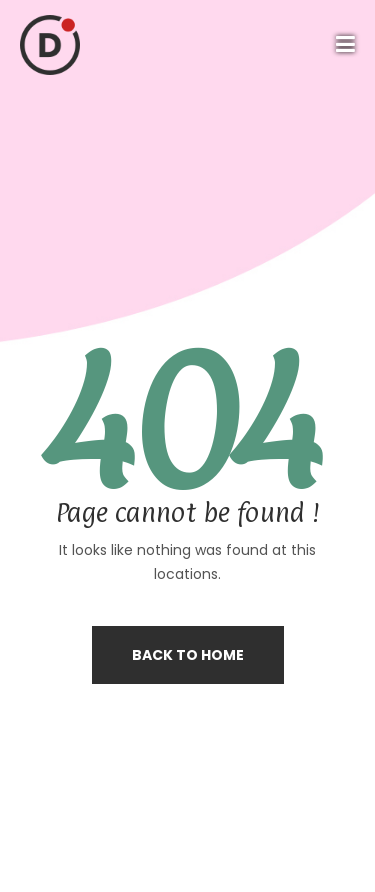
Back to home (188, 655)
